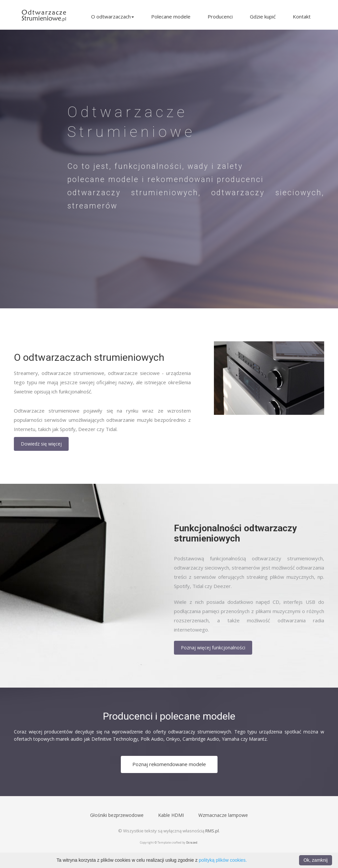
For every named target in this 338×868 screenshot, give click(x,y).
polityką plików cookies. (223, 860)
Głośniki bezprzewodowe (117, 815)
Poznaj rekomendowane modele (169, 764)
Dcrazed (192, 842)
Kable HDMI (171, 815)
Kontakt (302, 16)
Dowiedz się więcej (41, 444)
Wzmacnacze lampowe (223, 815)
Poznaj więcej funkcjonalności (213, 648)
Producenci (220, 16)
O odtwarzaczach (113, 16)
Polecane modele (171, 16)
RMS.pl (212, 831)
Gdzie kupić (263, 16)
